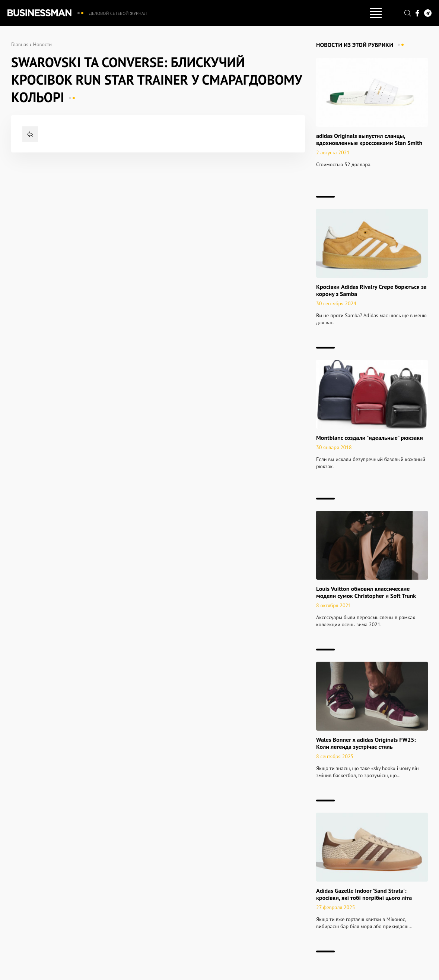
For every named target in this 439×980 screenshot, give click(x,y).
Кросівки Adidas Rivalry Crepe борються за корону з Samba (371, 290)
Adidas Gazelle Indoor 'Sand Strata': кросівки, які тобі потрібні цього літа (364, 894)
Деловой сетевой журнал (118, 13)
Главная (20, 44)
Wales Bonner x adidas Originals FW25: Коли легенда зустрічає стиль (366, 743)
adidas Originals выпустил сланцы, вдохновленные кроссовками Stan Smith (369, 139)
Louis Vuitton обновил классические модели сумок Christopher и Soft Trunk (366, 592)
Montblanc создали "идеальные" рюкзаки (370, 438)
